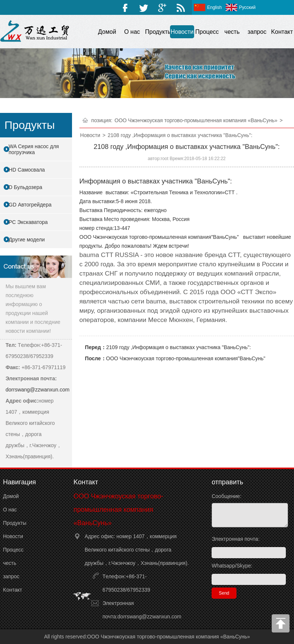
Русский (247, 7)
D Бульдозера (25, 187)
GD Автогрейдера (30, 205)
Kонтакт (282, 32)
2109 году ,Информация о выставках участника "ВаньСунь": (179, 347)
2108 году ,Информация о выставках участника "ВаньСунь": (180, 135)
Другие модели (27, 240)
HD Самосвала (27, 170)
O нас (132, 32)
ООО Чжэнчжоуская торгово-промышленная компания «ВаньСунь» (196, 120)
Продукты (157, 32)
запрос (257, 32)
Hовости (182, 32)
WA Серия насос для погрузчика (34, 149)
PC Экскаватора (28, 222)
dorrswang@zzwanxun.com (37, 390)
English (214, 7)
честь (232, 32)
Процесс (207, 32)
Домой (107, 32)
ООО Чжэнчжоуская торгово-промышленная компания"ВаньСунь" (186, 358)
